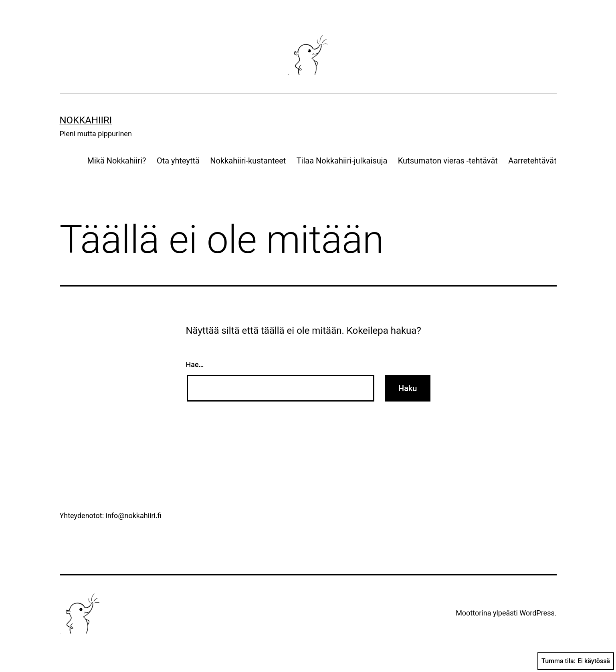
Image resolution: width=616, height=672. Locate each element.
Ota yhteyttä (178, 161)
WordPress (537, 613)
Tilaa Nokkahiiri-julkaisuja (342, 161)
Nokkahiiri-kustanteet (248, 161)
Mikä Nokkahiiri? (117, 161)
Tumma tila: (576, 661)
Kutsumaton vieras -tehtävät (448, 161)
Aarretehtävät (532, 161)
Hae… (195, 364)
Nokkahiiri (86, 120)
